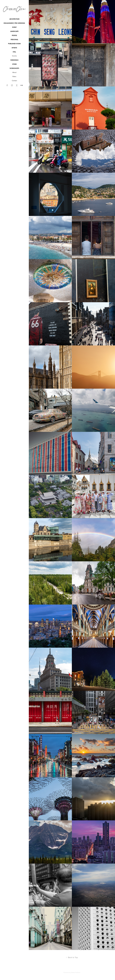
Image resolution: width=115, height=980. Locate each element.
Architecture (14, 19)
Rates (14, 76)
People (14, 35)
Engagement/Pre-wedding (14, 23)
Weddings (14, 60)
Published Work (14, 44)
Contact (14, 81)
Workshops (14, 68)
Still (14, 52)
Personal (14, 40)
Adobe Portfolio (76, 972)
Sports (14, 48)
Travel (14, 56)
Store (14, 64)
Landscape (14, 31)
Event (14, 27)
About (14, 72)
